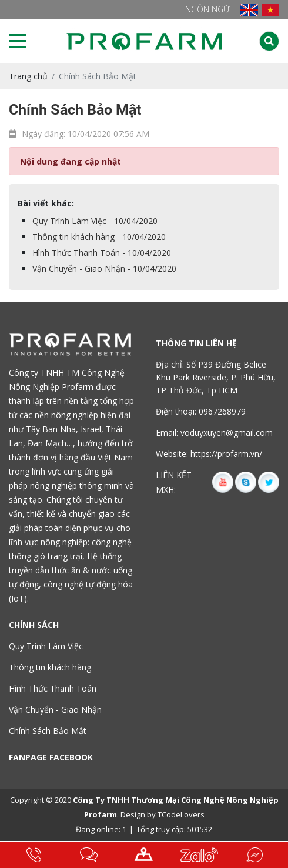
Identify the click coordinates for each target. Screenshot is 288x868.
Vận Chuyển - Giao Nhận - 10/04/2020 (104, 268)
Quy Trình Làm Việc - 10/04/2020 (95, 221)
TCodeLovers (181, 814)
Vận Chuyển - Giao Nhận (55, 710)
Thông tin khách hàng (50, 667)
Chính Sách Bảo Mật (48, 731)
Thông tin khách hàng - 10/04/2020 (99, 237)
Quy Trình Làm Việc (46, 646)
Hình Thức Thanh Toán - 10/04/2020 (102, 253)
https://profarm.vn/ (226, 454)
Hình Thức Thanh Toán (53, 688)
